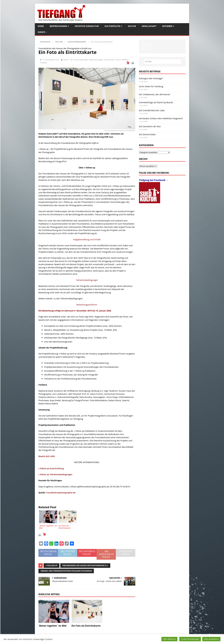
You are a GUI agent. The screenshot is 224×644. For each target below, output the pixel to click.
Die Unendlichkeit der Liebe (152, 110)
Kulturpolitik (112, 26)
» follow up (51, 565)
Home (41, 26)
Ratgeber (167, 26)
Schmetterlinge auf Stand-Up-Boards (156, 102)
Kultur (132, 26)
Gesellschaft (149, 26)
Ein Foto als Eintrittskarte (86, 626)
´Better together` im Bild (52, 626)
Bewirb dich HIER (47, 456)
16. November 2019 (51, 60)
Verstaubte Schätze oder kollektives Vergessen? (161, 118)
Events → (43, 32)
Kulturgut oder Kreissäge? (151, 78)
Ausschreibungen (81, 60)
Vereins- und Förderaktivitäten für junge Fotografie (66, 571)
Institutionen (109, 60)
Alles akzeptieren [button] (211, 639)
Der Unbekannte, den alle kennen (155, 94)
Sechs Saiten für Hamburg (151, 86)
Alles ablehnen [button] (169, 639)
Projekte (43, 63)
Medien (125, 60)
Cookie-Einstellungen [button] (190, 639)
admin (66, 60)
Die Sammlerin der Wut (150, 126)
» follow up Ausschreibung (51, 468)
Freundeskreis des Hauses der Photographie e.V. (85, 565)
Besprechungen (58, 26)
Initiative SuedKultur (87, 26)
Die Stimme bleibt (147, 134)
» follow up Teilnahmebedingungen (55, 474)
